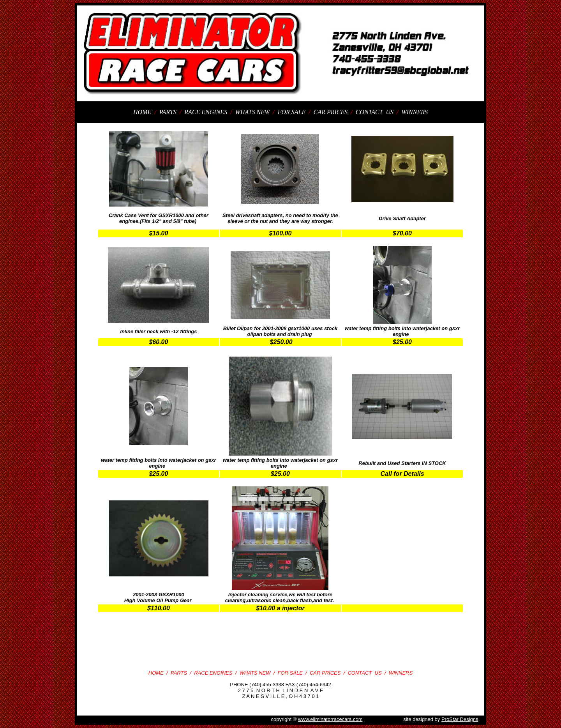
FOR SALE (293, 112)
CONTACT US (375, 112)
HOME (143, 112)
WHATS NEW (253, 112)
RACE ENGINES (206, 112)
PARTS (169, 112)
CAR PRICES (332, 112)
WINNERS (415, 112)
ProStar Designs (460, 719)
